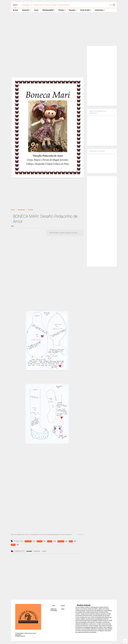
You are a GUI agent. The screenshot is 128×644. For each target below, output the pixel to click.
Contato (63, 606)
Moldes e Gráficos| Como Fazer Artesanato (46, 5)
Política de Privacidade (54, 610)
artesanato (21, 210)
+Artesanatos (100, 10)
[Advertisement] (64, 29)
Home (13, 210)
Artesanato (26, 10)
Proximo (81, 534)
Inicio (16, 10)
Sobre (63, 609)
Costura (31, 210)
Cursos (36, 10)
